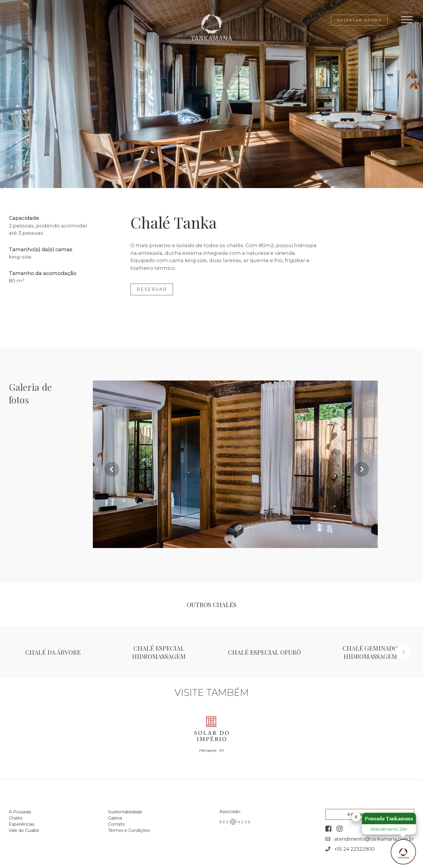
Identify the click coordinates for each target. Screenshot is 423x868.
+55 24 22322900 (354, 849)
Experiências (22, 824)
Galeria (115, 818)
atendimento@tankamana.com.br (374, 839)
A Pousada (20, 812)
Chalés (16, 818)
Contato (116, 824)
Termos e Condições (129, 830)
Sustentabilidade (125, 812)
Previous (112, 469)
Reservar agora (359, 20)
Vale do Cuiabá (24, 830)
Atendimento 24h (389, 829)
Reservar (152, 289)
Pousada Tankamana (389, 818)
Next (362, 469)
